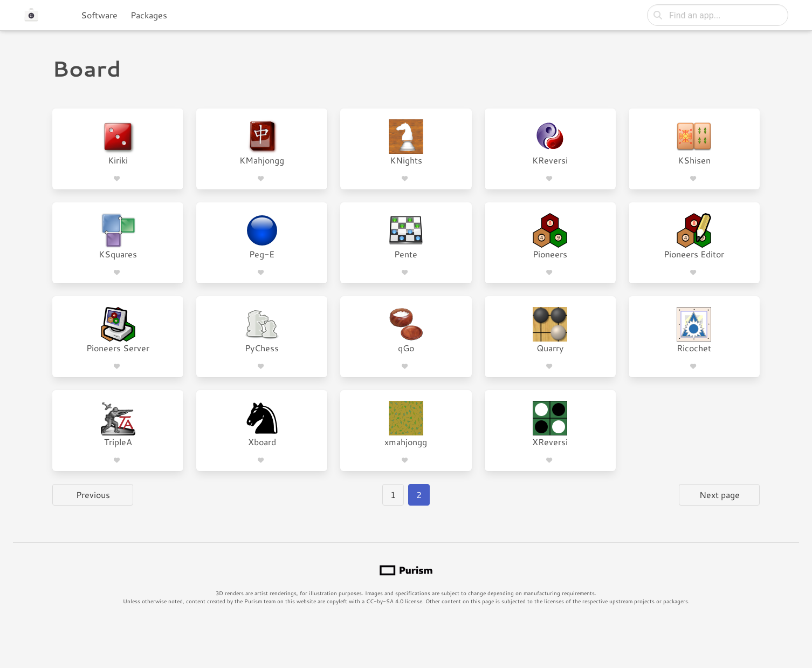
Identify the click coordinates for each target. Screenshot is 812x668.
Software (99, 15)
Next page (720, 495)
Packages (149, 15)
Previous (93, 495)
